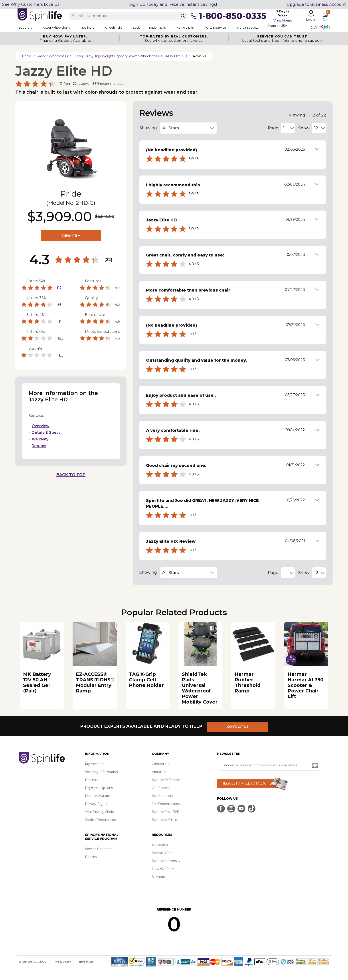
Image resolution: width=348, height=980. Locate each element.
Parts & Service (236, 28)
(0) (60, 338)
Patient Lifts (171, 28)
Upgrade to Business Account (316, 4)
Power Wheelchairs (58, 28)
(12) (60, 288)
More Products (272, 28)
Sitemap (158, 877)
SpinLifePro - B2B (166, 812)
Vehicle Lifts (202, 28)
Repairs (91, 857)
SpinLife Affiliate (164, 820)
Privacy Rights (96, 804)
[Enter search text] (128, 16)
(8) (60, 304)
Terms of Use (85, 962)
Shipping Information (101, 772)
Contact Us (160, 764)
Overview (41, 426)
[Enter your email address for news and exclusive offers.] (269, 765)
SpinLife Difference (167, 780)
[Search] (183, 16)
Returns (39, 446)
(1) (61, 321)
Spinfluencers (162, 796)
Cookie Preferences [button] (100, 820)
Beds (147, 28)
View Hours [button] (283, 20)
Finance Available (98, 796)
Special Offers (162, 853)
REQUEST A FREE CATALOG (244, 783)
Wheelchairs (121, 28)
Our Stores (160, 788)
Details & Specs (46, 433)
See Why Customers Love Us (31, 4)
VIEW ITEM (71, 236)
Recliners (93, 28)
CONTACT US (240, 726)
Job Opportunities (166, 804)
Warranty (40, 439)
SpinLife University (166, 861)
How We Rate (163, 869)
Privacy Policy (62, 962)
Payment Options (99, 788)
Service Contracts (99, 849)
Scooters (24, 28)
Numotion (160, 845)
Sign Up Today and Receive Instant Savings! (173, 4)
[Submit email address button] (315, 766)
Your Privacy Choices (101, 812)
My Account (94, 764)
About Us (159, 772)
